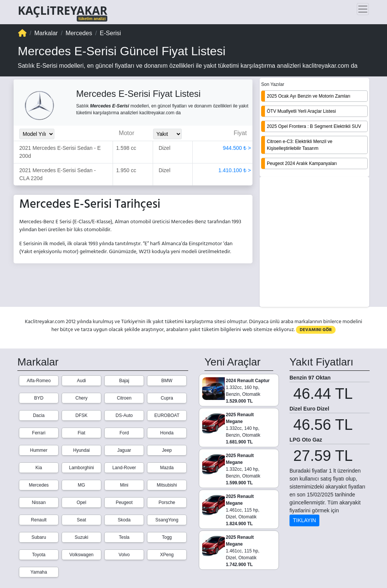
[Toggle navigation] (363, 9)
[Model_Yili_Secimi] (37, 134)
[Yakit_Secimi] (167, 134)
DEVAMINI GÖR (316, 330)
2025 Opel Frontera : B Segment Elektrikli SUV (314, 126)
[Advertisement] (314, 243)
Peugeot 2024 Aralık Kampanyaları (302, 163)
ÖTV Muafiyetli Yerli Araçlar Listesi (301, 111)
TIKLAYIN (304, 520)
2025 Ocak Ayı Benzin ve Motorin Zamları (309, 96)
